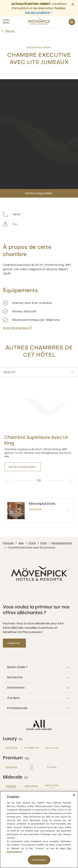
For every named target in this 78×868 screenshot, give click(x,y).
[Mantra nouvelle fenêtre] (12, 786)
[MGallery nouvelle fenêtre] (32, 767)
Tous (9, 372)
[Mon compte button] (72, 22)
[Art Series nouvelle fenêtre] (52, 767)
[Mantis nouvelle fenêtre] (12, 767)
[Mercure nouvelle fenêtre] (52, 786)
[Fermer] (74, 795)
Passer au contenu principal (0, 0)
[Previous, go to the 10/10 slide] (6, 481)
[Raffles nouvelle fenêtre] (12, 748)
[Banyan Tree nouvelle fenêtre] (52, 748)
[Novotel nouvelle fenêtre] (32, 786)
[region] (39, 830)
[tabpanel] (39, 427)
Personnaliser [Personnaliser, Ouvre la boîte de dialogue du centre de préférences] (39, 860)
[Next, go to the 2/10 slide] (72, 481)
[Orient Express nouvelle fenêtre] (32, 748)
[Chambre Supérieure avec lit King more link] (39, 440)
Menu (6, 23)
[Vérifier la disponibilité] (39, 193)
